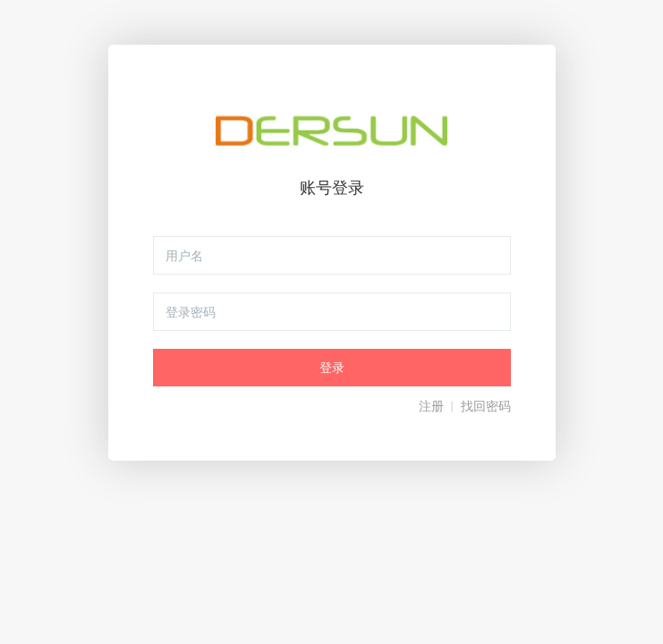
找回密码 (486, 406)
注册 (431, 406)
